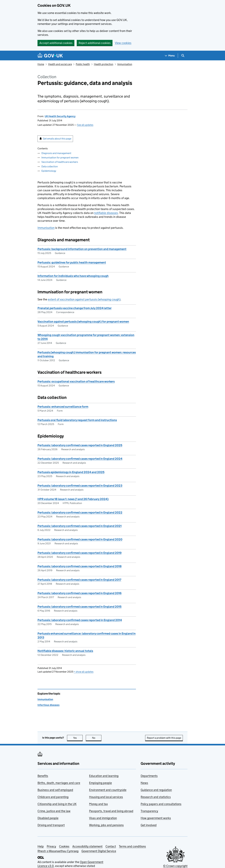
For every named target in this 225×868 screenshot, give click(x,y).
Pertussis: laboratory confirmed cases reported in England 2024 (80, 459)
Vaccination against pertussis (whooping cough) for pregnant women (83, 322)
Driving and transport (51, 825)
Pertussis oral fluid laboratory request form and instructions (77, 420)
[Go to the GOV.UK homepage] (50, 56)
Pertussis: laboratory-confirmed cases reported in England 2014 (80, 620)
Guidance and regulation (156, 790)
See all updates (85, 125)
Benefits (43, 776)
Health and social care (60, 64)
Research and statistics (156, 797)
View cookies (123, 43)
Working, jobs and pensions (106, 825)
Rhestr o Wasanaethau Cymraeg (58, 851)
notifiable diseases (106, 213)
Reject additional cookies (95, 43)
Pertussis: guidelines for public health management (72, 262)
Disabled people (48, 818)
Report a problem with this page (164, 738)
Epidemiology (49, 171)
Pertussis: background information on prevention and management (82, 249)
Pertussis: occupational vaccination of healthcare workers (76, 381)
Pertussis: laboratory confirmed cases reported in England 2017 (79, 580)
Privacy (51, 846)
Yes (78, 738)
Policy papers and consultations (161, 804)
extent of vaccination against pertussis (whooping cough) (84, 299)
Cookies (64, 846)
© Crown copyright (175, 866)
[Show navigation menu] (170, 56)
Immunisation (125, 64)
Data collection (50, 166)
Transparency (149, 811)
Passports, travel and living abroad (111, 811)
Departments (149, 776)
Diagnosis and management (56, 153)
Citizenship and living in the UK (57, 804)
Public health (83, 64)
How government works (156, 818)
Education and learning (104, 776)
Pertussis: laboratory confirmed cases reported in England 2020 (80, 539)
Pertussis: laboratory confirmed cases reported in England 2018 (80, 566)
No (97, 738)
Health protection (104, 64)
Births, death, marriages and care (59, 783)
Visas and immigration (103, 818)
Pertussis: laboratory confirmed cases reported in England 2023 (80, 486)
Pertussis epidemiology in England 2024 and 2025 (71, 472)
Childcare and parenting (53, 797)
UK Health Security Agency (60, 116)
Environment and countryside (108, 790)
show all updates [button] (84, 672)
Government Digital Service (99, 851)
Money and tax (98, 804)
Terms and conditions (132, 846)
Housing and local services (106, 797)
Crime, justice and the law (54, 811)
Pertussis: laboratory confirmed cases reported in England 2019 (80, 553)
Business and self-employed (55, 790)
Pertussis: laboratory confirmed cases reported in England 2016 (80, 593)
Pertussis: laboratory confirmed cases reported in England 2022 (80, 512)
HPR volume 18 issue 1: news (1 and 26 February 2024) (73, 499)
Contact (111, 846)
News (144, 783)
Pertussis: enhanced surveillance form (63, 407)
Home (41, 64)
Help (41, 846)
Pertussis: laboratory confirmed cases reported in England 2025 (80, 445)
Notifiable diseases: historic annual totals (65, 651)
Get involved (149, 825)
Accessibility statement (87, 846)
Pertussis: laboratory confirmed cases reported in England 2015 (80, 607)
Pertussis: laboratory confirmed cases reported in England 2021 (80, 526)
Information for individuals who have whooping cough (73, 276)
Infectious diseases (49, 705)
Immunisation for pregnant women (60, 158)
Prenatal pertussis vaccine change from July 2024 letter (75, 308)
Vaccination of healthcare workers (60, 162)
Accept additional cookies (56, 43)
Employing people (100, 783)
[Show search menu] (183, 56)
